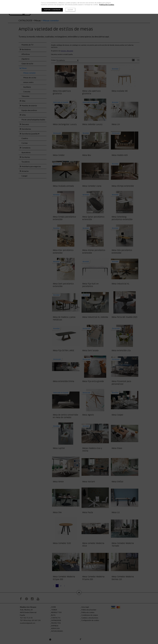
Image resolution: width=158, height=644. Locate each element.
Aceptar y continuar (52, 10)
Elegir (70, 10)
